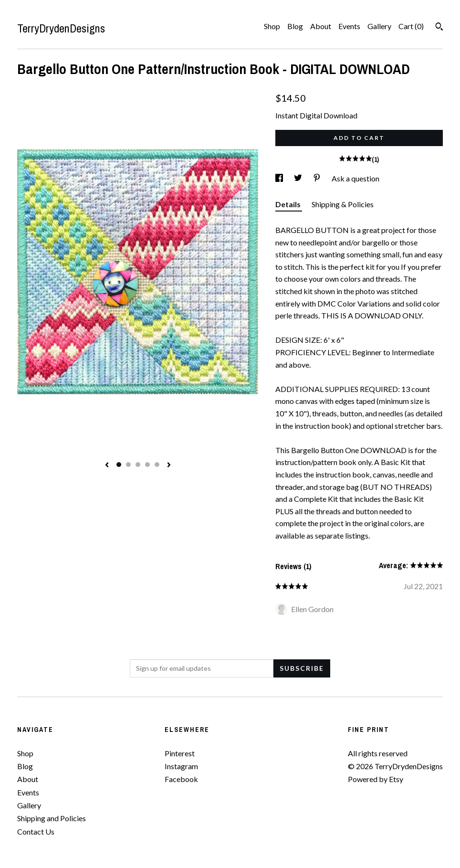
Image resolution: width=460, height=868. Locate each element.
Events (349, 26)
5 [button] (157, 465)
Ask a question (355, 178)
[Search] (439, 28)
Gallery (379, 26)
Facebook (181, 779)
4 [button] (147, 465)
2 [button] (128, 465)
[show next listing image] (169, 466)
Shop (272, 26)
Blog (295, 26)
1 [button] (119, 465)
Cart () (411, 26)
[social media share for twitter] (299, 178)
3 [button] (138, 465)
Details (289, 204)
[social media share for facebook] (280, 178)
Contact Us (36, 831)
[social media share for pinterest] (318, 178)
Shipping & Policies (343, 204)
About (321, 26)
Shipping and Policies (52, 818)
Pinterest (180, 753)
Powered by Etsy (376, 779)
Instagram (181, 766)
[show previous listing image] (107, 466)
